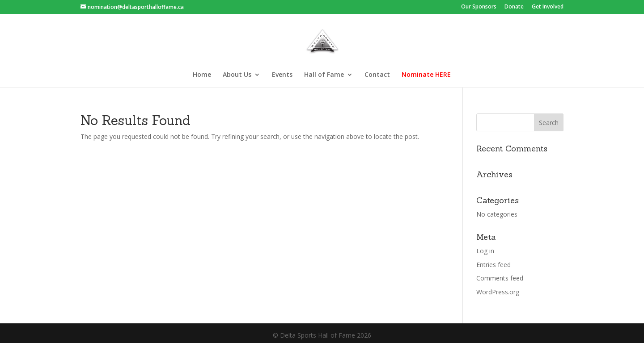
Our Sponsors (479, 7)
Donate (514, 7)
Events (282, 75)
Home (202, 75)
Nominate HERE (426, 75)
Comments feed (500, 278)
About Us (237, 75)
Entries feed (494, 265)
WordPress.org (498, 292)
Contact (377, 75)
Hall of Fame (324, 75)
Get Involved (548, 7)
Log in (485, 251)
